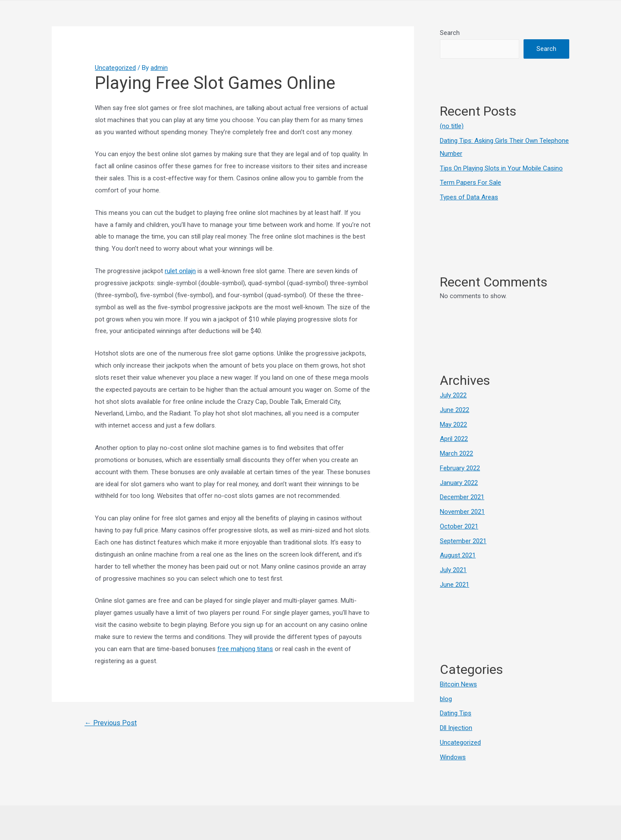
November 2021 (462, 512)
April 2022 (454, 439)
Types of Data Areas (469, 197)
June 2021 (455, 585)
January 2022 (459, 483)
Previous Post (111, 723)
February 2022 (460, 468)
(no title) (452, 126)
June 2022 (455, 410)
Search (450, 33)
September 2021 (463, 541)
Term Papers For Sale (470, 182)
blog (446, 699)
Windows (453, 757)
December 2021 (462, 497)
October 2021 (459, 526)
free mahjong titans (245, 649)
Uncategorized (115, 68)
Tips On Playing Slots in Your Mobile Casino (501, 168)
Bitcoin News (458, 684)
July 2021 (453, 570)
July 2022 (453, 395)
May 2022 (453, 425)
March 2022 (456, 453)
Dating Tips (456, 713)
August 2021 (458, 555)
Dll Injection (456, 728)
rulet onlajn (180, 271)
